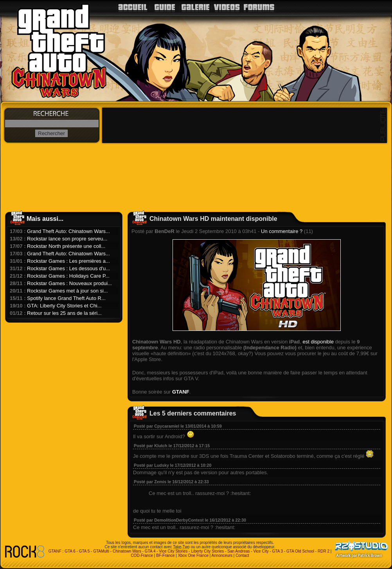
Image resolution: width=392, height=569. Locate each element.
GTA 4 (150, 551)
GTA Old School (300, 551)
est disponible (318, 342)
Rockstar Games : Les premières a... (68, 261)
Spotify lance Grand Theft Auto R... (66, 298)
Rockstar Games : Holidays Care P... (68, 276)
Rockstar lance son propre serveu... (67, 239)
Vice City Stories (173, 551)
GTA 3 (278, 551)
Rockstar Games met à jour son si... (67, 291)
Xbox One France (193, 555)
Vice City (261, 551)
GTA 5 (85, 551)
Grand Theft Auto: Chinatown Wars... (68, 231)
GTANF (181, 392)
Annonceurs (222, 555)
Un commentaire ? (282, 231)
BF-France (165, 555)
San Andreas (238, 551)
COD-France (142, 555)
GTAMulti (101, 551)
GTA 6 (70, 551)
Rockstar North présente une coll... (66, 246)
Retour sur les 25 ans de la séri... (64, 313)
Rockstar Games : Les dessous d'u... (68, 268)
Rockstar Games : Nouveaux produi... (69, 283)
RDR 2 (324, 551)
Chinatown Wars (127, 551)
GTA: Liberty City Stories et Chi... (64, 306)
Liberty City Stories (207, 551)
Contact (242, 555)
